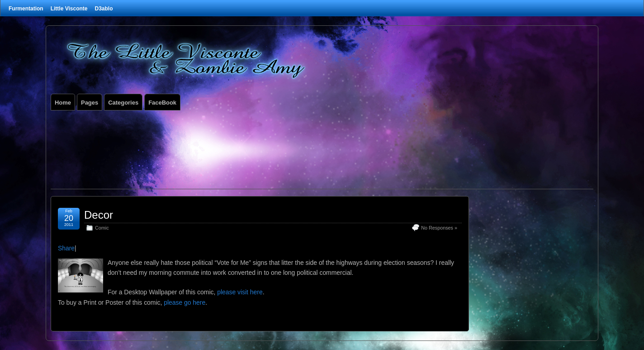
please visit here (240, 292)
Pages (90, 103)
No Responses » (439, 228)
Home (63, 103)
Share (66, 248)
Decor (99, 215)
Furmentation (26, 9)
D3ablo (104, 9)
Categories (123, 103)
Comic (102, 228)
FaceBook (162, 103)
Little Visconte (69, 9)
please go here (185, 302)
